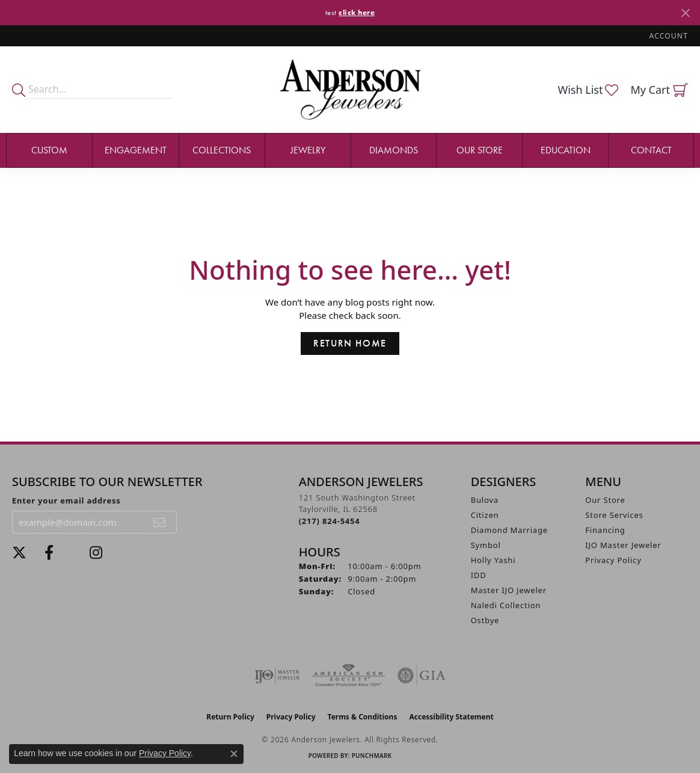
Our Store (480, 150)
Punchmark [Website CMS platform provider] (372, 756)
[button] (668, 36)
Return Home (350, 343)
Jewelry (308, 150)
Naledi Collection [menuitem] (506, 605)
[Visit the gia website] (422, 676)
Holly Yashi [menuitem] (493, 560)
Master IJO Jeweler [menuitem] (509, 590)
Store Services (614, 515)
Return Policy (230, 717)
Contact (651, 150)
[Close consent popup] (234, 754)
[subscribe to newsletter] (160, 522)
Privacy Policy (613, 560)
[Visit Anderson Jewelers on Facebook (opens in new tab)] (49, 553)
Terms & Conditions (363, 717)
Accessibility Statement (451, 717)
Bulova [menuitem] (485, 500)
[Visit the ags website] (348, 676)
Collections (222, 150)
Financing (605, 530)
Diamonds (394, 150)
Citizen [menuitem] (485, 515)
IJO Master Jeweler (623, 545)
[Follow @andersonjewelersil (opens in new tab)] (96, 553)
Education (566, 150)
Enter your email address (66, 500)
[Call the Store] (330, 521)
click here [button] (357, 12)
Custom (49, 150)
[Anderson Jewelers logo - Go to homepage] (350, 89)
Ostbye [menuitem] (485, 620)
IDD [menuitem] (479, 575)
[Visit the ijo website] (277, 676)
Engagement (136, 150)
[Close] (685, 13)
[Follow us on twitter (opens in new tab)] (19, 553)
